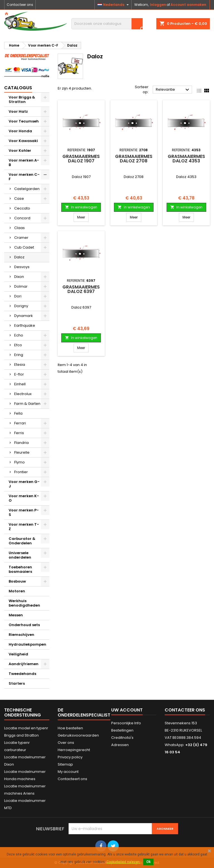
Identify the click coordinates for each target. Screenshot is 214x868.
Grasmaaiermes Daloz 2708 (134, 159)
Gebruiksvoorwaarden (78, 735)
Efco (18, 345)
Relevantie (173, 90)
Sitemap (65, 764)
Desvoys (22, 267)
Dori (18, 296)
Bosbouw (17, 581)
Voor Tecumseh (24, 121)
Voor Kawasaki (23, 141)
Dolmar (21, 286)
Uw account (127, 710)
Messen (16, 615)
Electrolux (23, 394)
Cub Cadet (24, 247)
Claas (20, 228)
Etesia (20, 365)
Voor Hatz (18, 111)
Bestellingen (122, 730)
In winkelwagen (81, 207)
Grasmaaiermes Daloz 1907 (81, 159)
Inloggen (158, 5)
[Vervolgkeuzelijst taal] (114, 5)
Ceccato (22, 208)
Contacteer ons (20, 5)
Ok (148, 862)
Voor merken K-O (24, 498)
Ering (19, 355)
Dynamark (24, 316)
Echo (19, 335)
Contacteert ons (72, 779)
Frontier (21, 472)
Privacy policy (70, 757)
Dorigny (21, 306)
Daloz (19, 257)
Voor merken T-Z (24, 527)
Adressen (120, 745)
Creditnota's (122, 738)
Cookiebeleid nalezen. (123, 862)
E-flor (19, 374)
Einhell (20, 384)
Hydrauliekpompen (27, 644)
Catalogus (18, 88)
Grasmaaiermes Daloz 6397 (81, 289)
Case (19, 199)
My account (68, 772)
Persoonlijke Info (126, 723)
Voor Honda (20, 131)
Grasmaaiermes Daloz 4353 (186, 159)
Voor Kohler (20, 151)
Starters (17, 683)
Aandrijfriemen (24, 664)
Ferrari (20, 423)
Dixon (19, 277)
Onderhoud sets (24, 625)
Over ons (66, 743)
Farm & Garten (27, 404)
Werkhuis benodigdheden (24, 603)
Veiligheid (18, 654)
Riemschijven (21, 635)
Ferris (19, 433)
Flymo (20, 462)
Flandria (21, 443)
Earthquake (25, 325)
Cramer (21, 238)
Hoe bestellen (70, 728)
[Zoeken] (107, 24)
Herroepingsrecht (74, 750)
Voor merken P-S (24, 512)
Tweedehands (22, 674)
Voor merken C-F (24, 177)
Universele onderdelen (20, 555)
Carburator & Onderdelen (22, 541)
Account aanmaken (188, 5)
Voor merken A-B (24, 163)
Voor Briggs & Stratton (22, 99)
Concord (22, 218)
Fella (18, 413)
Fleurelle (22, 452)
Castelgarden (27, 189)
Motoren (17, 591)
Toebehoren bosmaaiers (20, 569)
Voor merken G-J (24, 484)
